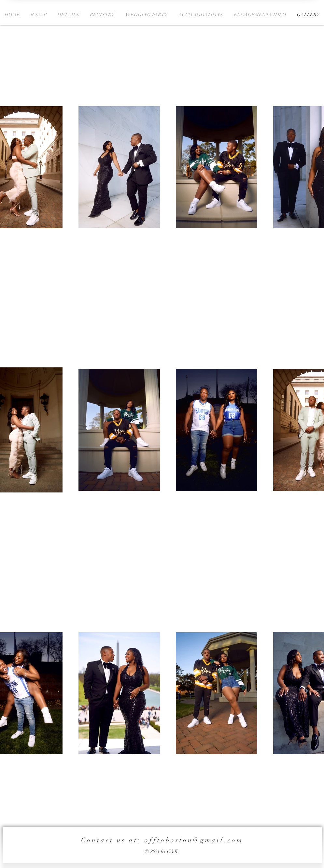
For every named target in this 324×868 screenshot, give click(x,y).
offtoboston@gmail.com (194, 840)
